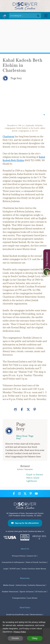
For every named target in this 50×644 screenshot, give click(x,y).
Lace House (32, 598)
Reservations (36, 614)
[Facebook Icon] (14, 493)
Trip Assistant (47, 259)
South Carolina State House (34, 569)
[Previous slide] (7, 104)
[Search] (25, 16)
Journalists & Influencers (13, 562)
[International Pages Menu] (4, 16)
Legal (6, 569)
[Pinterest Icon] (31, 493)
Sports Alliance (27, 591)
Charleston (8, 136)
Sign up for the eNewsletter (27, 523)
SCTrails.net (41, 591)
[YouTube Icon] (36, 493)
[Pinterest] (35, 409)
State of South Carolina (36, 562)
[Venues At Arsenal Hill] (39, 538)
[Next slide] (43, 104)
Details (15, 638)
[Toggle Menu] (46, 16)
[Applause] (15, 409)
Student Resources (10, 591)
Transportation (19, 598)
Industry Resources (37, 585)
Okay (35, 638)
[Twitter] (28, 409)
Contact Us (32, 556)
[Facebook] (22, 409)
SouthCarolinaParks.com (18, 614)
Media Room (9, 585)
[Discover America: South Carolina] (10, 538)
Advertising (21, 585)
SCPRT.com (15, 569)
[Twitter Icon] (25, 493)
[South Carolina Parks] (24, 538)
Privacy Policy (19, 556)
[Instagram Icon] (19, 493)
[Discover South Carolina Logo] (25, 6)
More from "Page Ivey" (25, 437)
